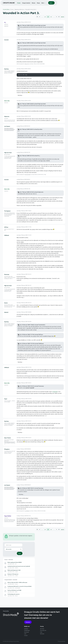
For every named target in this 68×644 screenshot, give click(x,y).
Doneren (28, 622)
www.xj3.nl (6, 26)
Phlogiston (7, 449)
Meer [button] (48, 5)
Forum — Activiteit (9, 560)
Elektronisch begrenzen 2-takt (14, 570)
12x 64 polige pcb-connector (14, 594)
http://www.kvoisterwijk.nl (9, 130)
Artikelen (26, 629)
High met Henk (8, 153)
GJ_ (5, 22)
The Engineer (7, 211)
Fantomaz (7, 274)
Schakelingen (27, 630)
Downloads (26, 632)
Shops (43, 5)
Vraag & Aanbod (31, 5)
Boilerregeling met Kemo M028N (15, 562)
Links (25, 634)
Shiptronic (7, 116)
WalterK (6, 312)
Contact (26, 635)
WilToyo (6, 227)
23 (45, 17)
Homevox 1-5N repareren (13, 574)
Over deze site (43, 630)
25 (51, 17)
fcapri (6, 399)
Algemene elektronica (19, 9)
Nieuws (39, 5)
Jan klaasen (7, 126)
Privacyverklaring (61, 641)
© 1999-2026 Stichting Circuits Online (11, 641)
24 (48, 17)
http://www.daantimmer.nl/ (9, 442)
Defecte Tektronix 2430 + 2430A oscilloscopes (17, 582)
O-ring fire (55, 392)
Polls (41, 632)
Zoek (20, 553)
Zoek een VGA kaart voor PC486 (14, 590)
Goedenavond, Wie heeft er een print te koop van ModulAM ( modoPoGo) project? (25, 586)
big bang (6, 69)
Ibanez (6, 303)
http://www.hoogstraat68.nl (9, 129)
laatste (63, 17)
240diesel (7, 235)
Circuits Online (6, 9)
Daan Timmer (8, 438)
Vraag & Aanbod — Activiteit (11, 580)
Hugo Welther (8, 516)
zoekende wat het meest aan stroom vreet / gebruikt (19, 566)
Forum (24, 5)
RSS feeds (42, 634)
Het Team (42, 629)
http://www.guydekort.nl (9, 128)
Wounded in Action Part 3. (31, 9)
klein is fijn (27, 64)
